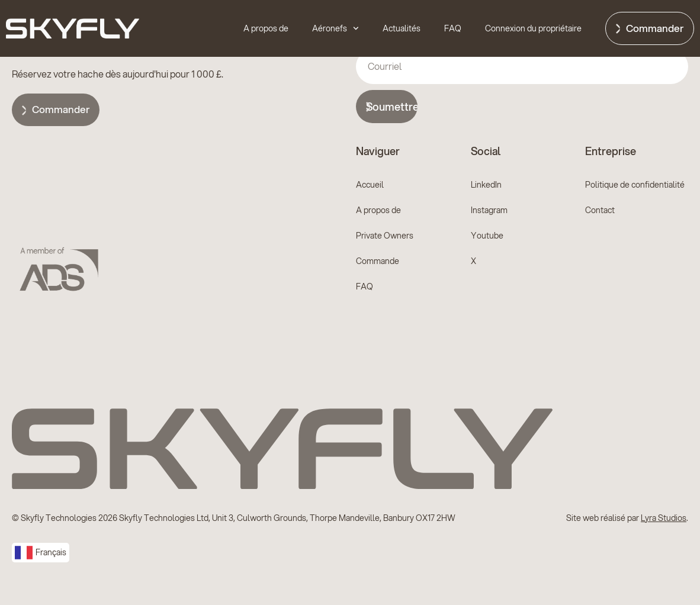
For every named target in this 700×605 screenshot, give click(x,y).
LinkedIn (486, 185)
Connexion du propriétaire (533, 28)
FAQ (453, 28)
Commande (378, 261)
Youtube (487, 236)
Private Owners (385, 236)
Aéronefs (335, 28)
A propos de (266, 28)
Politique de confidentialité (635, 185)
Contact (600, 210)
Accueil (370, 185)
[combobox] (41, 553)
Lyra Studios (664, 518)
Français (41, 553)
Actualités (402, 28)
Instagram (489, 210)
